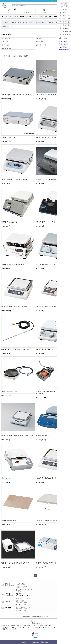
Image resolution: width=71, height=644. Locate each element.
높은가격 (15, 56)
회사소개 (39, 617)
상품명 (13, 22)
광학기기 (16, 16)
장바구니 (65, 13)
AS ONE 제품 (9, 16)
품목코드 (51, 22)
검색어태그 (32, 22)
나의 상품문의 (66, 25)
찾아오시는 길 (46, 617)
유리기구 (32, 16)
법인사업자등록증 (67, 31)
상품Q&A (65, 28)
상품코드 (24, 22)
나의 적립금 (66, 22)
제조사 (32, 56)
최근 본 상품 (66, 16)
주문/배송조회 (66, 19)
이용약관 (34, 617)
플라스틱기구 (39, 16)
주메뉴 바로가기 (0, 0)
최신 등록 (26, 56)
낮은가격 (9, 56)
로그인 (52, 1)
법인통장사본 (66, 34)
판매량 (20, 56)
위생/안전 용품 (48, 16)
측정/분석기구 (24, 16)
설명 (18, 22)
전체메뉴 (2, 16)
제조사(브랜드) (42, 22)
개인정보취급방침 (26, 617)
